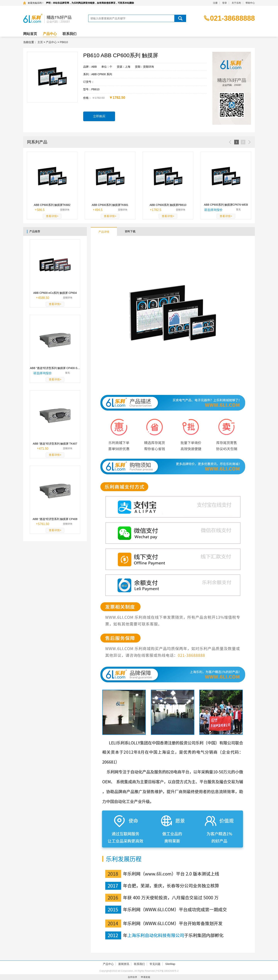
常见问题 (155, 964)
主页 (40, 42)
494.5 (99, 210)
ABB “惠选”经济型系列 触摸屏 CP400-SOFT (55, 368)
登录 (225, 3)
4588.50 (44, 298)
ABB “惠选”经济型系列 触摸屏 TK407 (55, 444)
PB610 (64, 42)
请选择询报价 (213, 210)
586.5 (41, 210)
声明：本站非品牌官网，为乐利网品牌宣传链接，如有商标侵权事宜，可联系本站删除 (90, 3)
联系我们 (69, 34)
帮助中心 (250, 3)
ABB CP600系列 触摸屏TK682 (52, 205)
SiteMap (170, 964)
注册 (215, 3)
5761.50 (44, 524)
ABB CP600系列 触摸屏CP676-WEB (226, 205)
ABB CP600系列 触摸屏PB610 (168, 205)
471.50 (44, 449)
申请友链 (146, 977)
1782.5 (157, 210)
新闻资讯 (124, 964)
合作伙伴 (132, 977)
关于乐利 (236, 3)
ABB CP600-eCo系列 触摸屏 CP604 (55, 293)
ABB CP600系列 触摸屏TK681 (110, 205)
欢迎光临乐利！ (36, 3)
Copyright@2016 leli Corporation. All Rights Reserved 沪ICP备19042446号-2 (139, 971)
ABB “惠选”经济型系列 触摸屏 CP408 (55, 519)
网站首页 (30, 34)
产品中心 (50, 34)
